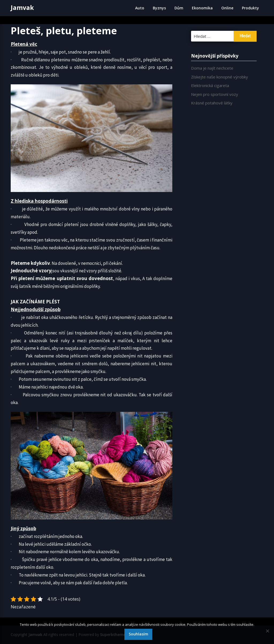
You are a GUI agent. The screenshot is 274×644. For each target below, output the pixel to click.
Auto (140, 8)
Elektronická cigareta (210, 85)
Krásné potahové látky (212, 103)
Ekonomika (202, 8)
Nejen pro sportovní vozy (215, 94)
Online (227, 8)
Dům (179, 8)
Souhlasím (138, 634)
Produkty (250, 8)
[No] (267, 631)
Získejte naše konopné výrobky (220, 77)
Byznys (159, 8)
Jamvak (22, 7)
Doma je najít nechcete (212, 68)
